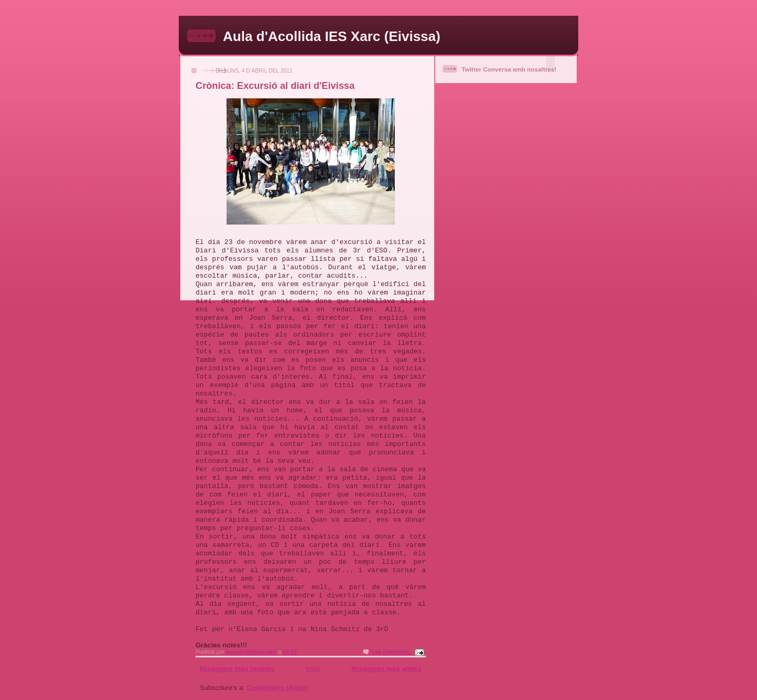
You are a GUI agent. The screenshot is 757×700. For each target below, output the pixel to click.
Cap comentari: (391, 652)
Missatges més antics (386, 669)
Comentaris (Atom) (277, 688)
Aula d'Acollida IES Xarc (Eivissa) (332, 36)
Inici (313, 669)
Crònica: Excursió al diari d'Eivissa (275, 86)
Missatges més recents (237, 669)
